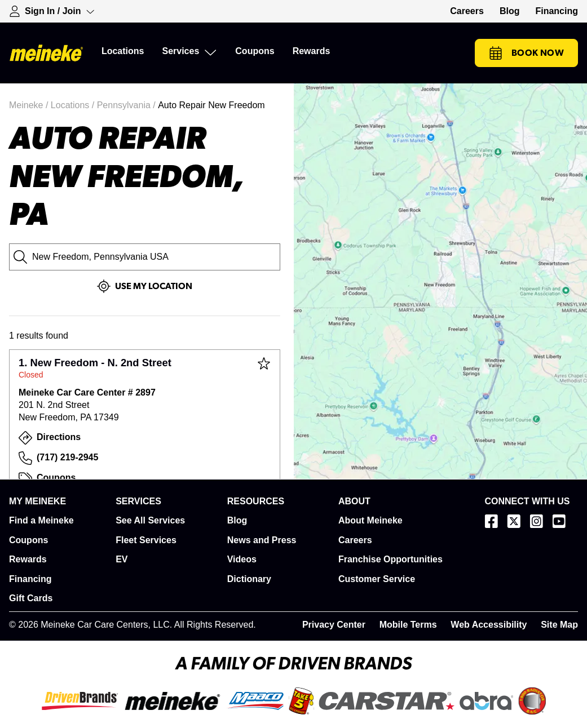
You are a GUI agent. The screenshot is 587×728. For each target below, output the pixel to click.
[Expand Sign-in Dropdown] (52, 11)
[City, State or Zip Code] (145, 257)
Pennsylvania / (128, 105)
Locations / (74, 105)
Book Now (526, 53)
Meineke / (30, 105)
